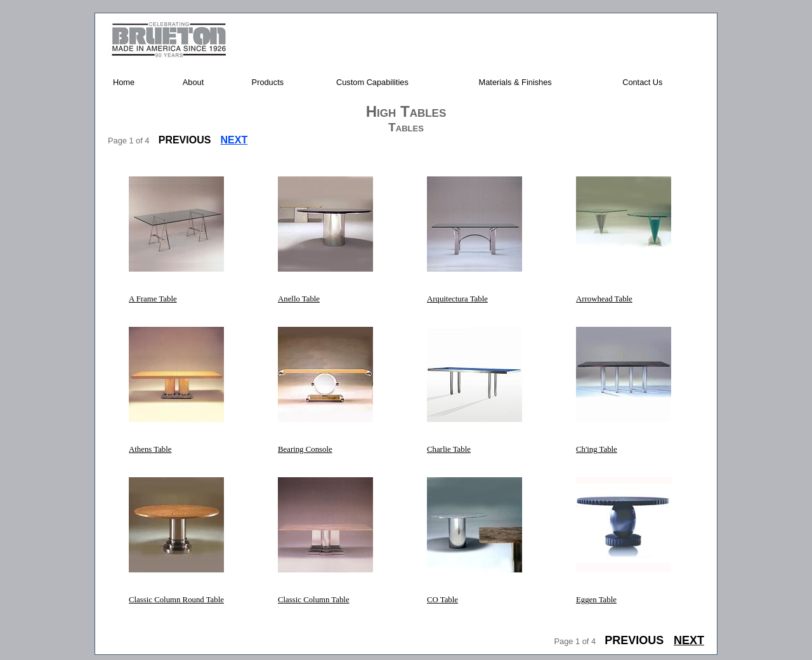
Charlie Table (449, 449)
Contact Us (642, 82)
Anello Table (299, 299)
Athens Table (150, 449)
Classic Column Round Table (176, 600)
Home (124, 82)
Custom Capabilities (372, 82)
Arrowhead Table (604, 299)
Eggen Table (596, 600)
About (193, 82)
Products (268, 82)
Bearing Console (305, 449)
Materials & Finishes (515, 82)
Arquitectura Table (457, 299)
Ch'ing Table (597, 449)
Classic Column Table (314, 600)
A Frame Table (153, 299)
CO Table (442, 600)
